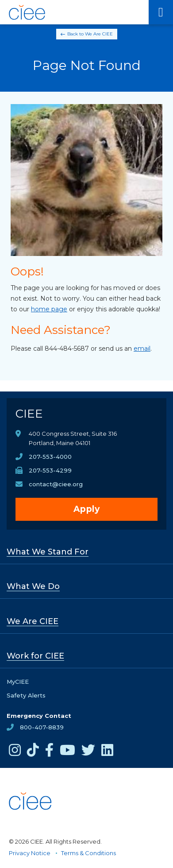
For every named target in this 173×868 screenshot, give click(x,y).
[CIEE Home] (28, 12)
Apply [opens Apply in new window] (87, 509)
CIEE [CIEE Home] (29, 414)
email (142, 349)
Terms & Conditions (88, 853)
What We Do (33, 586)
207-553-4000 (50, 457)
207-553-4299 (50, 470)
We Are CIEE (33, 621)
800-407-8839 (42, 727)
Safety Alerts (26, 695)
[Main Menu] (161, 12)
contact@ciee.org (56, 484)
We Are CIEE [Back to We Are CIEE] (99, 34)
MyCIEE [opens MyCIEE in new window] (18, 682)
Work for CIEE (35, 656)
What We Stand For (48, 552)
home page (49, 309)
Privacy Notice (30, 853)
